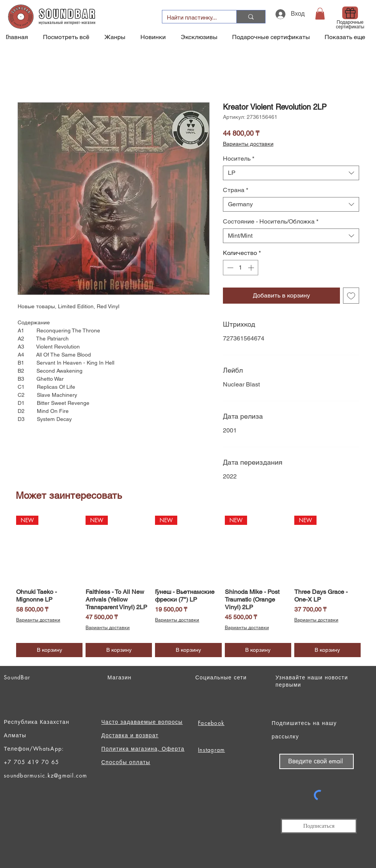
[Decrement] (229, 268)
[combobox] (291, 173)
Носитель (239, 159)
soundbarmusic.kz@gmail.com (46, 775)
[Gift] (350, 13)
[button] (320, 14)
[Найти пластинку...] (194, 17)
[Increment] (252, 268)
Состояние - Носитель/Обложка (271, 221)
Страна (236, 190)
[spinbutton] (241, 268)
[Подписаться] (319, 826)
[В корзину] (49, 650)
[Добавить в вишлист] (351, 296)
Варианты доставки (248, 144)
